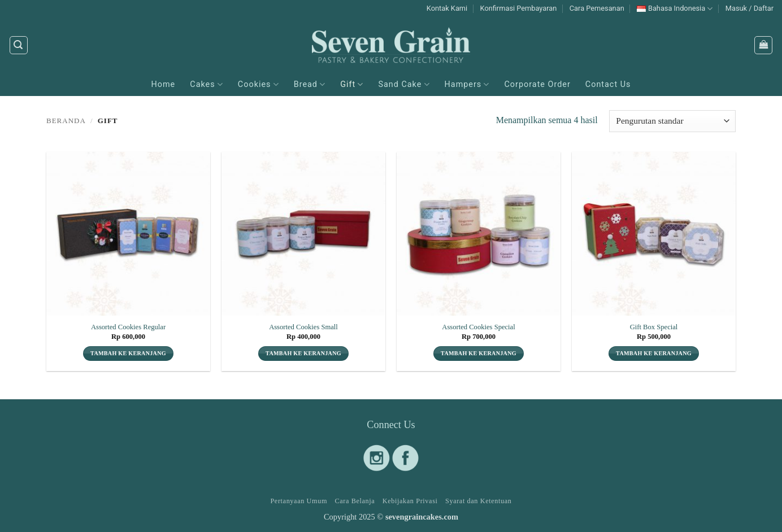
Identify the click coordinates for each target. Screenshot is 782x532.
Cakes (207, 84)
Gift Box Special (654, 327)
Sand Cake (404, 84)
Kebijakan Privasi (410, 501)
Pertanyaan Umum (299, 501)
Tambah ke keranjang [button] (128, 353)
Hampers (467, 84)
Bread (310, 84)
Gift (352, 84)
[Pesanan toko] (672, 121)
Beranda (66, 121)
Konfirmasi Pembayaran (519, 8)
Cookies (259, 84)
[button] (750, 8)
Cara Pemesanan (597, 8)
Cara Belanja (355, 501)
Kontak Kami (447, 8)
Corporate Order (537, 84)
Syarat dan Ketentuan (479, 501)
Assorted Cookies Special (478, 327)
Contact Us (608, 84)
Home (164, 84)
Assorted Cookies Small (303, 327)
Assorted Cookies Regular (128, 327)
